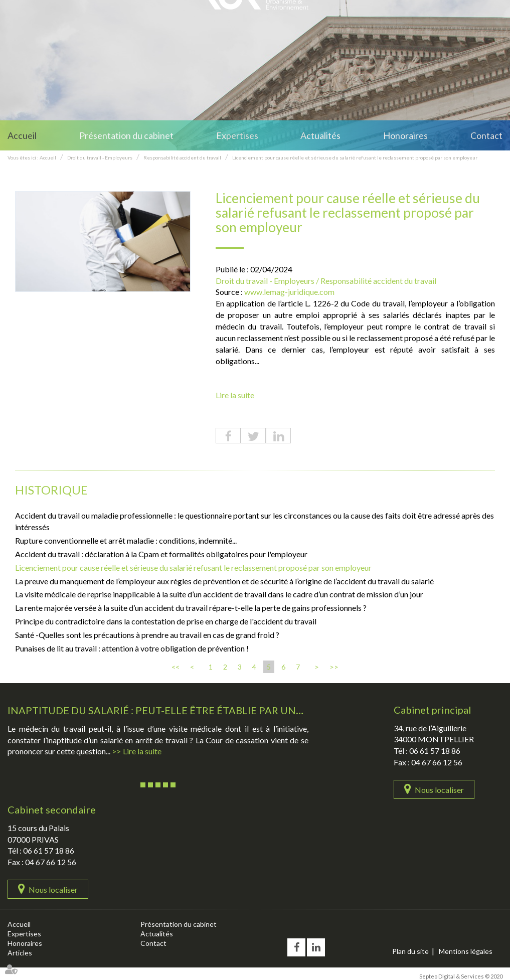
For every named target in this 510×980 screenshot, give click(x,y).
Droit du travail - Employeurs (100, 157)
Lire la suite (235, 395)
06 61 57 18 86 (435, 751)
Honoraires (405, 135)
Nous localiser (439, 790)
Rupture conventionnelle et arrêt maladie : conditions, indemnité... (126, 540)
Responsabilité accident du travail (182, 157)
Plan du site (410, 951)
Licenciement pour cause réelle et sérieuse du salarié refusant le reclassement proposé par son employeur (355, 157)
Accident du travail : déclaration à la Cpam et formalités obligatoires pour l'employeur (161, 554)
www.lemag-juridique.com (289, 292)
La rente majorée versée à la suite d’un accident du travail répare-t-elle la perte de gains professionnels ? (191, 608)
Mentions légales (466, 951)
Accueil (22, 135)
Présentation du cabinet (126, 135)
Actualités (320, 135)
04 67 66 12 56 (437, 762)
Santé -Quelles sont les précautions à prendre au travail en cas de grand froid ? (147, 635)
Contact (486, 135)
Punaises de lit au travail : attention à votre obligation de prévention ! (132, 648)
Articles (20, 953)
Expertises (237, 135)
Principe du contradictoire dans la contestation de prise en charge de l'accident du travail (166, 621)
